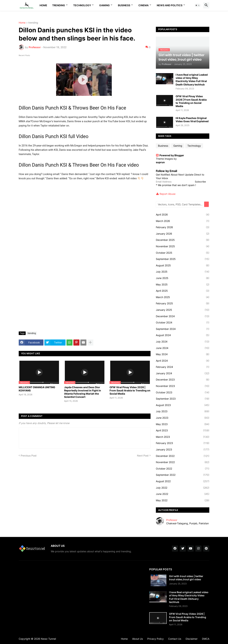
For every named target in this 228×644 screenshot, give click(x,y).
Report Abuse (168, 194)
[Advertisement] (85, 302)
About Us (138, 639)
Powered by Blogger (170, 155)
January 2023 (183, 450)
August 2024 (183, 335)
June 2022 (183, 494)
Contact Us (175, 639)
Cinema (143, 5)
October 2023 (183, 392)
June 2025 (183, 278)
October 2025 (183, 253)
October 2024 (183, 323)
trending (33, 23)
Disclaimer (192, 639)
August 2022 (183, 481)
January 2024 (183, 373)
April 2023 (183, 430)
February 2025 (183, 303)
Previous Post (29, 456)
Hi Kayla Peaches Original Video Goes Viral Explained (192, 120)
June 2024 (183, 348)
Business (124, 5)
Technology (82, 5)
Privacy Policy (156, 639)
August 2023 (183, 405)
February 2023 (183, 443)
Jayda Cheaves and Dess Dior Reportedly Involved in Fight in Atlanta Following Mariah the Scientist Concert (83, 392)
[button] (198, 5)
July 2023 (183, 411)
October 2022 (183, 469)
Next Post (143, 456)
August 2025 (183, 265)
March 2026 (183, 221)
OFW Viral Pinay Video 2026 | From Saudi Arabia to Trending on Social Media (130, 390)
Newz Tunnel (48, 639)
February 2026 (183, 227)
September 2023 (183, 399)
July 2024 (183, 342)
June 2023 (183, 418)
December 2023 (183, 380)
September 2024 (183, 329)
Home (43, 5)
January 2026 (183, 234)
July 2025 (183, 272)
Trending (59, 5)
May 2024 (183, 354)
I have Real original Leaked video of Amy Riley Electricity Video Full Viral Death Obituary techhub (192, 80)
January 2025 (183, 310)
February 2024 (183, 367)
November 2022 (183, 462)
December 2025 (183, 240)
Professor (172, 520)
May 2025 (183, 285)
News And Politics (170, 5)
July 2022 (183, 488)
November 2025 (183, 246)
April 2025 (183, 291)
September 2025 (183, 259)
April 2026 (183, 215)
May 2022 (183, 500)
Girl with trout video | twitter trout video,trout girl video (186, 578)
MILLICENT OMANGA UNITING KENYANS (37, 389)
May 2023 (183, 424)
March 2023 (183, 437)
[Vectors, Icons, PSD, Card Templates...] (180, 204)
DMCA (206, 639)
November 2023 (183, 386)
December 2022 (183, 456)
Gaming (104, 5)
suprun (160, 162)
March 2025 (183, 297)
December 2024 (183, 316)
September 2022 (183, 475)
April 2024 (183, 361)
